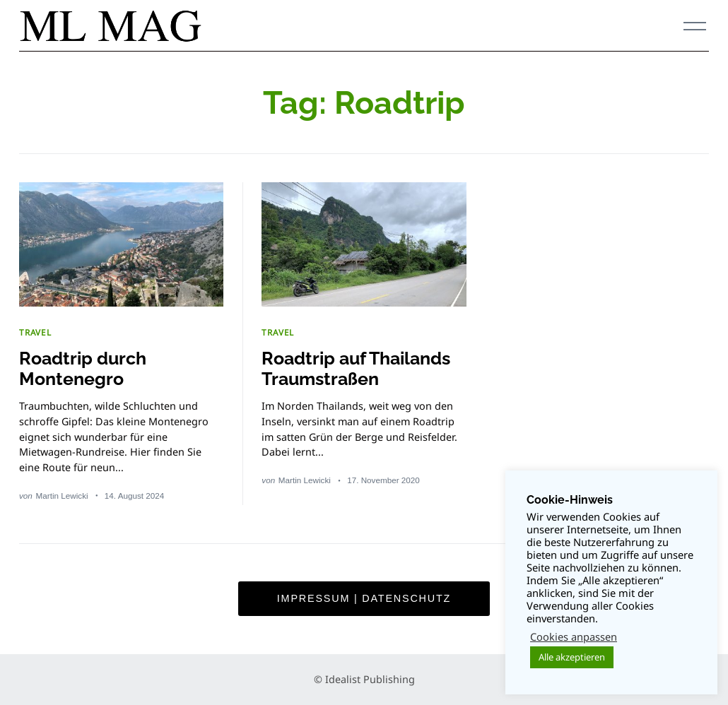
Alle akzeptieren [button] (572, 657)
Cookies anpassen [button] (574, 636)
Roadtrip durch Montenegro (83, 368)
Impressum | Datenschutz (364, 598)
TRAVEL (35, 332)
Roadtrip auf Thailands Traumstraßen (356, 368)
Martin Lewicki (62, 496)
